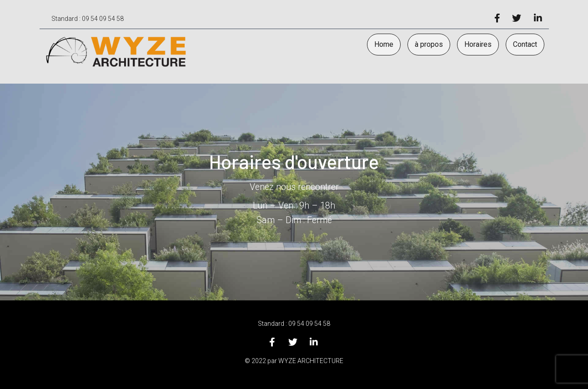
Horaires (478, 44)
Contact (525, 44)
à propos (429, 44)
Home (384, 44)
